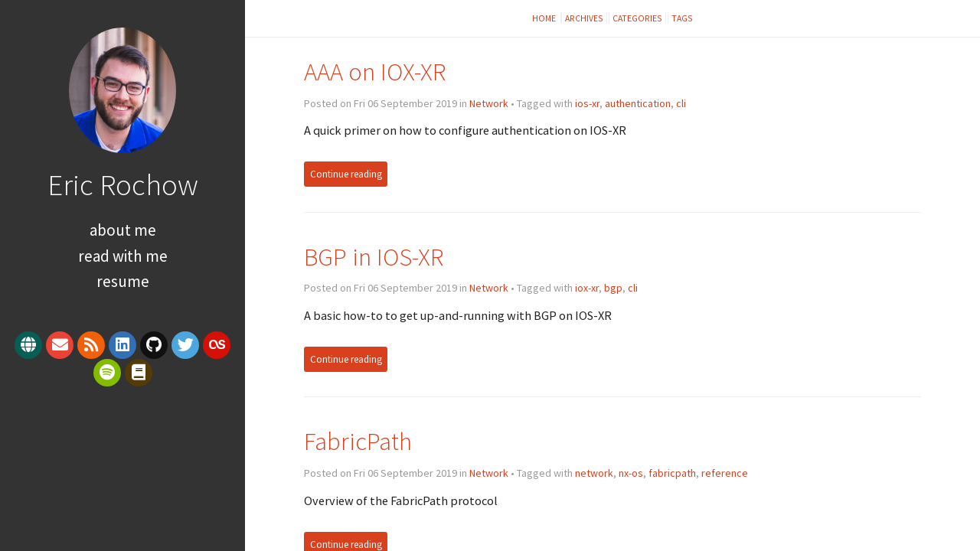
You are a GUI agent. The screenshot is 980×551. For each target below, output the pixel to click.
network (594, 473)
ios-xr (587, 103)
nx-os (631, 473)
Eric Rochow (123, 184)
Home (545, 18)
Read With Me (123, 256)
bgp (613, 288)
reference (725, 473)
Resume (123, 281)
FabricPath (358, 441)
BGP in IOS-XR (374, 257)
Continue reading (346, 174)
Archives (584, 18)
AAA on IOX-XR (375, 72)
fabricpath (672, 473)
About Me (123, 230)
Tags (682, 18)
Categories (637, 18)
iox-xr (587, 288)
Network (489, 103)
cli (681, 103)
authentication (638, 103)
